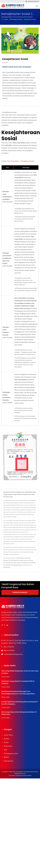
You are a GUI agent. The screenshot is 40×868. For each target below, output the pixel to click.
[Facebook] (2, 625)
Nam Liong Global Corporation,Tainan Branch (25, 772)
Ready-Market (27, 776)
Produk (6, 742)
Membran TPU (7, 560)
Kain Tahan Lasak (22, 560)
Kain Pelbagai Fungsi (16, 565)
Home (6, 19)
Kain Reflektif (32, 563)
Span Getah (28, 558)
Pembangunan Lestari (16, 19)
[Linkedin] (7, 625)
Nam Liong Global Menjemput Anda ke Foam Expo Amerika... (20, 672)
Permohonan (8, 746)
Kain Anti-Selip (7, 563)
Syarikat (7, 739)
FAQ (5, 750)
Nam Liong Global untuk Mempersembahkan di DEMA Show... (19, 713)
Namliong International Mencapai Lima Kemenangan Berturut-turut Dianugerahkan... (19, 693)
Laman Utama (8, 735)
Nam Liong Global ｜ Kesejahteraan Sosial (21, 161)
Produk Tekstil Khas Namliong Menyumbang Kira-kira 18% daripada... (20, 703)
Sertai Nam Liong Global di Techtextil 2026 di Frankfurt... (18, 682)
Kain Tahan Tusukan (16, 563)
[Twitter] (5, 625)
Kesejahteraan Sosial (30, 19)
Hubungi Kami (7, 567)
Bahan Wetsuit (21, 558)
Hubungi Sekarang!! (20, 592)
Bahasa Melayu (33, 1)
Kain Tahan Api (7, 565)
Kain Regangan (25, 563)
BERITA (6, 757)
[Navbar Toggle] (37, 6)
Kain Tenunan (30, 560)
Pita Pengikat (14, 560)
